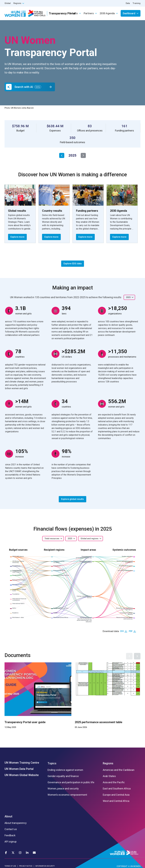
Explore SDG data (73, 264)
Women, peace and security (63, 789)
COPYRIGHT (122, 866)
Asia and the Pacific (114, 782)
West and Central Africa (116, 801)
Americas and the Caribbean (119, 770)
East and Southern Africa (117, 789)
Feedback (10, 835)
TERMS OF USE (10, 866)
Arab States (109, 776)
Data (128, 3)
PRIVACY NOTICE (26, 866)
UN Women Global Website (22, 775)
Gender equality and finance (63, 776)
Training (137, 3)
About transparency (16, 823)
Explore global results (72, 499)
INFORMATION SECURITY (45, 866)
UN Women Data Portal (19, 769)
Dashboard (129, 13)
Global (8, 3)
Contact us (11, 829)
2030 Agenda (107, 13)
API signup (11, 842)
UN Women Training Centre (22, 763)
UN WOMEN (135, 866)
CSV (122, 631)
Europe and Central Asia (116, 795)
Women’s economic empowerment (67, 795)
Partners (89, 13)
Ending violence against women (65, 770)
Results (73, 13)
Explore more (17, 237)
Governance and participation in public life (71, 782)
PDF (131, 631)
